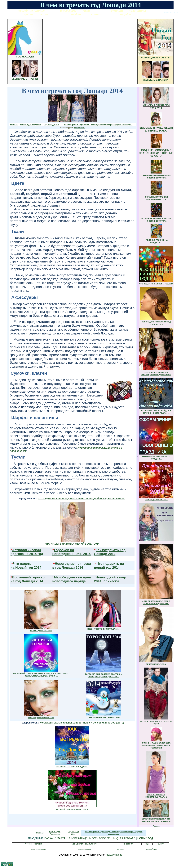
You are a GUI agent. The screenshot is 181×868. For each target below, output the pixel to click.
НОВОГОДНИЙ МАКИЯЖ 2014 (41, 718)
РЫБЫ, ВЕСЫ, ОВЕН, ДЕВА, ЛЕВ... (104, 677)
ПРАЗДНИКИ (120, 850)
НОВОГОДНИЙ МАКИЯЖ (41, 631)
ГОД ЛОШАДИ (25, 57)
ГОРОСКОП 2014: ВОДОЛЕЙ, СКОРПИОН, (104, 674)
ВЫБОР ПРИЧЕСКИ (156, 795)
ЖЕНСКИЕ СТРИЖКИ (25, 79)
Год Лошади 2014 (51, 125)
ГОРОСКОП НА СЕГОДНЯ (33, 844)
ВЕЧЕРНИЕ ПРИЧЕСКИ (156, 664)
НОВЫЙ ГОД (145, 838)
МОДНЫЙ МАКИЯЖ (85, 850)
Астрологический (26, 550)
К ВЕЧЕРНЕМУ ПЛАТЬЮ (156, 797)
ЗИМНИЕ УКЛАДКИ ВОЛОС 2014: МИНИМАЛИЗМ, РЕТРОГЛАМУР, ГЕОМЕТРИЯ (156, 745)
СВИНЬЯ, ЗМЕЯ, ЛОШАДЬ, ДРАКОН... (41, 676)
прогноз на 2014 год (27, 554)
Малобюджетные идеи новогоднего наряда (72, 579)
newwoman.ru (79, 128)
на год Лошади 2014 (27, 581)
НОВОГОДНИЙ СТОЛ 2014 (156, 500)
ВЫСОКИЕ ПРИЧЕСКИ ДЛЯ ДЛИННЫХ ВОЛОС (156, 129)
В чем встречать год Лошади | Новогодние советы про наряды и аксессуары (98, 125)
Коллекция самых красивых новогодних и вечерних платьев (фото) (82, 723)
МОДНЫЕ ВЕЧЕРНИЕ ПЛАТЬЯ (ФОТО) (84, 844)
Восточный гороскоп (29, 577)
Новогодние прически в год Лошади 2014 (72, 566)
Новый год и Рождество (31, 125)
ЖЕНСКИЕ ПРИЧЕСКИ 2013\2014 (156, 107)
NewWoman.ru (114, 855)
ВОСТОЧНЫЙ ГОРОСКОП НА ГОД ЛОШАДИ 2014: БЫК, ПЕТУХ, (41, 673)
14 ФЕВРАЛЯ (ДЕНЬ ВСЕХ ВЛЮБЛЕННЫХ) (93, 838)
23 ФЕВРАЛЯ (128, 838)
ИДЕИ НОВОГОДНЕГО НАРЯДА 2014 (104, 629)
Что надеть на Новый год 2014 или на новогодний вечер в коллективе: (82, 499)
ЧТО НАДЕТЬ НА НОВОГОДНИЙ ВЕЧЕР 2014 (72, 544)
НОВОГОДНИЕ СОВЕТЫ (155, 58)
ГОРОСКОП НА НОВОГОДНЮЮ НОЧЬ (104, 717)
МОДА (147, 844)
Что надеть (22, 564)
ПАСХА (49, 838)
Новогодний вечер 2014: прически (110, 579)
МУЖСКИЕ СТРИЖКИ (155, 80)
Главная (14, 125)
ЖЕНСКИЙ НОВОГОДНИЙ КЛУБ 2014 (72, 809)
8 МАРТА (60, 838)
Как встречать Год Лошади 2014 (110, 552)
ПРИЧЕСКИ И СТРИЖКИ (38, 850)
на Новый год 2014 (26, 567)
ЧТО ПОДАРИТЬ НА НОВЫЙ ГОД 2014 (156, 284)
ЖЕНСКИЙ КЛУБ (128, 844)
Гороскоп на (64, 550)
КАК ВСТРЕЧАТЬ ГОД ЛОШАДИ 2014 (72, 767)
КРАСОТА (161, 844)
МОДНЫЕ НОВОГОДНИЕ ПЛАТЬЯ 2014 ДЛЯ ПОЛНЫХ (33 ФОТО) (156, 153)
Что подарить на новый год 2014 (109, 566)
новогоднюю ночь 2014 (71, 554)
